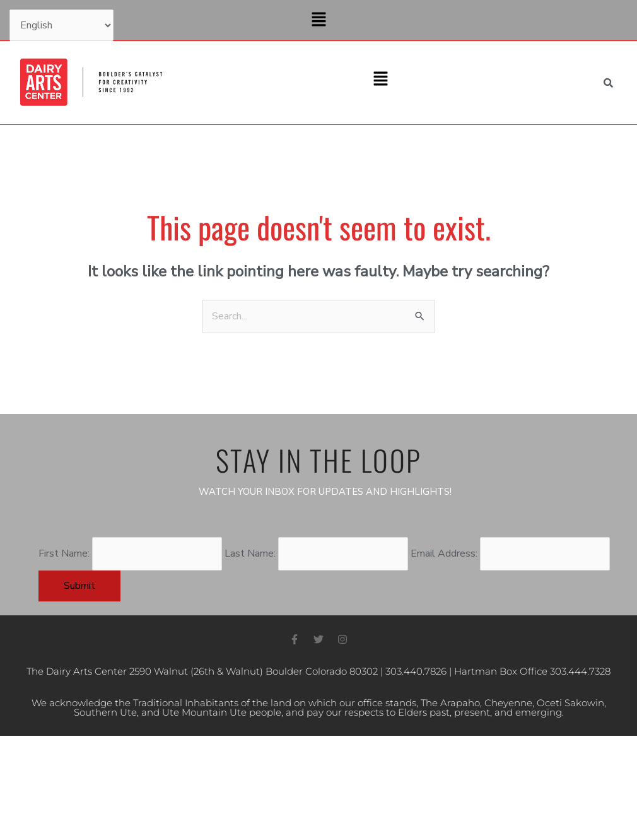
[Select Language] (61, 25)
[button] (318, 20)
